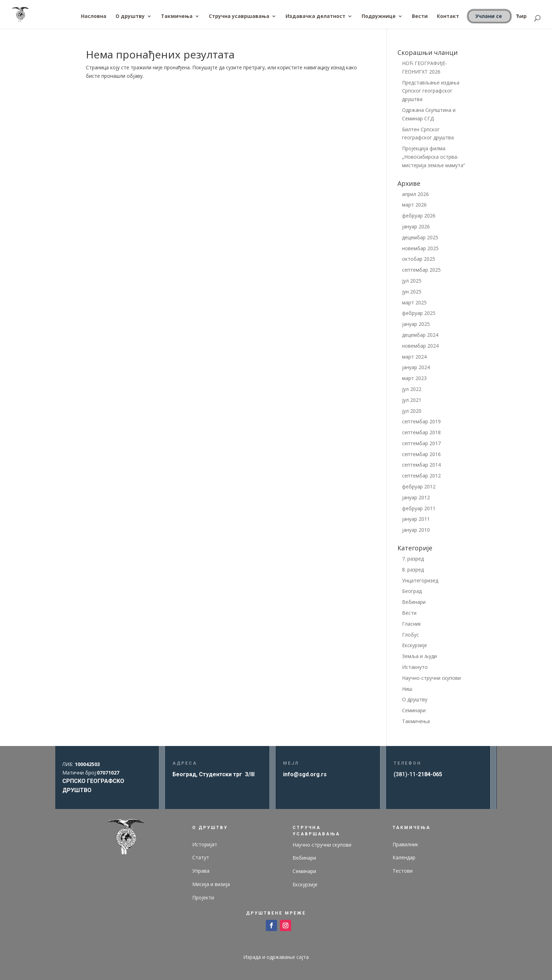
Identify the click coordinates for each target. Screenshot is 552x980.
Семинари (414, 710)
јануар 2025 (416, 324)
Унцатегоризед (420, 580)
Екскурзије (415, 645)
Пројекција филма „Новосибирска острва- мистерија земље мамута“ (434, 157)
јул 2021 (412, 400)
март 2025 (414, 302)
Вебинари (414, 602)
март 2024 (414, 357)
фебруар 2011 (419, 508)
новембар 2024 (420, 346)
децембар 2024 (420, 335)
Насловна (94, 17)
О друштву (130, 17)
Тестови (403, 871)
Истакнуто (415, 667)
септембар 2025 (421, 270)
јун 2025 (412, 292)
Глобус (410, 635)
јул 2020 (412, 411)
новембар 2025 (420, 248)
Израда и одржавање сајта (276, 957)
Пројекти (203, 897)
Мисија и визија (211, 884)
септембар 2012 (421, 476)
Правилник (405, 844)
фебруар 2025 (419, 313)
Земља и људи (419, 656)
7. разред (413, 559)
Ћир (521, 17)
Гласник (412, 624)
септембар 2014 (421, 465)
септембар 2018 (421, 432)
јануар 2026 (416, 226)
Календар (404, 857)
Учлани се (489, 16)
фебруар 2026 (419, 216)
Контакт (448, 17)
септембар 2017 (421, 443)
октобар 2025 (419, 259)
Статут (201, 857)
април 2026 (415, 194)
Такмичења (177, 17)
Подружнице (379, 17)
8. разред (413, 570)
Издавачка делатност (315, 17)
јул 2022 (412, 389)
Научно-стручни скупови (431, 678)
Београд (412, 591)
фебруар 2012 (419, 486)
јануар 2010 (416, 530)
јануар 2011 (416, 519)
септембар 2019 (421, 421)
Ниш (407, 689)
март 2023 (414, 378)
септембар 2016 (421, 454)
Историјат (205, 844)
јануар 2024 (416, 367)
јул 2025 (412, 281)
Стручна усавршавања (239, 17)
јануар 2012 (416, 497)
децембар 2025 (420, 237)
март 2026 (414, 205)
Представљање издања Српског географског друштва (431, 91)
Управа (201, 871)
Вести (420, 17)
